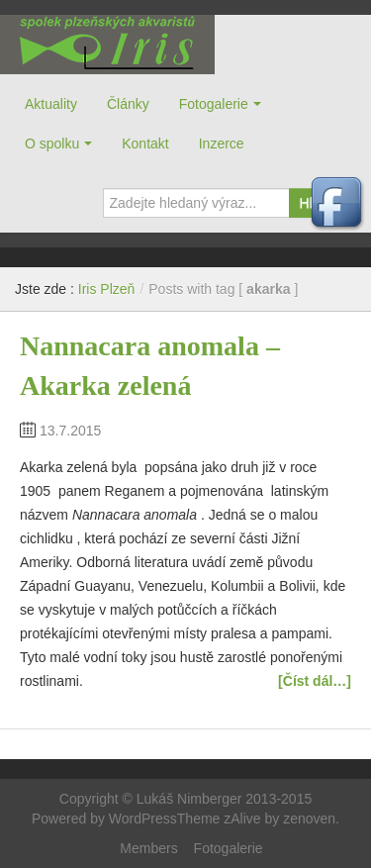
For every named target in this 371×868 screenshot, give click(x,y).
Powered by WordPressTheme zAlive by (157, 819)
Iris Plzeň (107, 45)
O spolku (52, 144)
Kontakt (145, 144)
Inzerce (222, 144)
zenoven (309, 819)
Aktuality (51, 104)
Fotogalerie (214, 104)
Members (148, 848)
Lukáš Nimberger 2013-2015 (224, 799)
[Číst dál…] (315, 681)
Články (128, 104)
